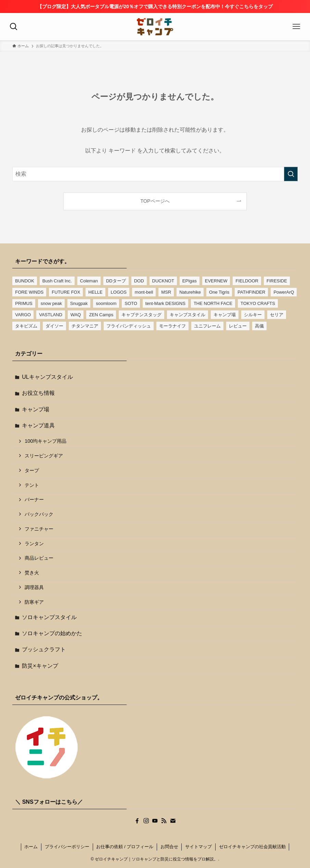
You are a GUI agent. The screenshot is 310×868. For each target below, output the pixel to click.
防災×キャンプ (40, 666)
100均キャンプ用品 (46, 441)
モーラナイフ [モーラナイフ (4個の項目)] (172, 326)
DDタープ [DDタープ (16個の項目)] (116, 281)
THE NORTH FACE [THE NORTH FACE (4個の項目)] (213, 303)
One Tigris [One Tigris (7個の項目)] (219, 292)
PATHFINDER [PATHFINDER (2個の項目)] (251, 292)
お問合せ (169, 847)
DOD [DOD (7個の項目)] (139, 281)
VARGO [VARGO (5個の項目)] (23, 315)
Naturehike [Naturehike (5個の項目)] (190, 292)
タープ (32, 470)
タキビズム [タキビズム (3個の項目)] (26, 326)
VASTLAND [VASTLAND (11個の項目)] (51, 315)
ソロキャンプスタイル (49, 617)
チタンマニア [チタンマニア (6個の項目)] (85, 326)
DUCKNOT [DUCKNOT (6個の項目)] (163, 281)
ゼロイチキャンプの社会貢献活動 (252, 847)
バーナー (34, 499)
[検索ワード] (155, 174)
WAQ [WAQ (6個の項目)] (76, 315)
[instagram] (146, 821)
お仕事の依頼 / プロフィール (125, 847)
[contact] (173, 821)
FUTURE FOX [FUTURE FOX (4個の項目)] (66, 292)
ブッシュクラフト (44, 649)
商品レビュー (39, 558)
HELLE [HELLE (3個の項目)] (95, 292)
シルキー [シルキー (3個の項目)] (253, 315)
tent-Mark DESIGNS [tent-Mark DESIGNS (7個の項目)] (165, 303)
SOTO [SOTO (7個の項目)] (131, 303)
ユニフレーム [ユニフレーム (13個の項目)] (207, 326)
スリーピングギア (44, 456)
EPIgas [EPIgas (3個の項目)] (190, 281)
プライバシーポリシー (67, 847)
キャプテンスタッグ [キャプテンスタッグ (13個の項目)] (141, 315)
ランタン (34, 544)
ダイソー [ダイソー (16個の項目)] (54, 326)
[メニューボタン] (296, 27)
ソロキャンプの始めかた (52, 633)
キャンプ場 (36, 409)
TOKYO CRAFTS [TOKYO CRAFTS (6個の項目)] (258, 303)
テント (32, 485)
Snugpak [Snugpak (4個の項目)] (79, 303)
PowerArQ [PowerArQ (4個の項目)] (284, 292)
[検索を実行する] (291, 174)
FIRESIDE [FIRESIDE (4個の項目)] (277, 281)
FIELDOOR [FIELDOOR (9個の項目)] (247, 281)
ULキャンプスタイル (47, 377)
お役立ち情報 (38, 393)
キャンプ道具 (38, 425)
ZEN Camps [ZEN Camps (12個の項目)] (101, 315)
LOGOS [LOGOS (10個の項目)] (119, 292)
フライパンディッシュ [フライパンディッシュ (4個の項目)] (129, 326)
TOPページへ (155, 201)
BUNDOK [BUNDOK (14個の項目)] (25, 281)
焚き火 (32, 573)
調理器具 (34, 587)
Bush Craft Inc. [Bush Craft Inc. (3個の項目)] (57, 281)
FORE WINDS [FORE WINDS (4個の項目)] (29, 292)
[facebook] (137, 821)
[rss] (164, 821)
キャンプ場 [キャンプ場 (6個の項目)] (225, 315)
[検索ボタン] (14, 27)
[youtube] (155, 821)
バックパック (39, 514)
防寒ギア (34, 602)
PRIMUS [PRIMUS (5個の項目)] (24, 303)
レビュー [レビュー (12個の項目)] (238, 326)
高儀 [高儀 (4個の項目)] (259, 326)
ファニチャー (39, 529)
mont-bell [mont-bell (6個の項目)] (144, 292)
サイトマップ (198, 847)
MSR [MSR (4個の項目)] (166, 292)
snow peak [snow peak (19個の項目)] (51, 303)
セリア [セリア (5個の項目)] (277, 315)
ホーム (31, 847)
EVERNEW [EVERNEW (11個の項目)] (216, 281)
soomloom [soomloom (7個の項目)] (106, 303)
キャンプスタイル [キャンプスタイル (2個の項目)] (188, 315)
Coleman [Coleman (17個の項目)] (89, 281)
